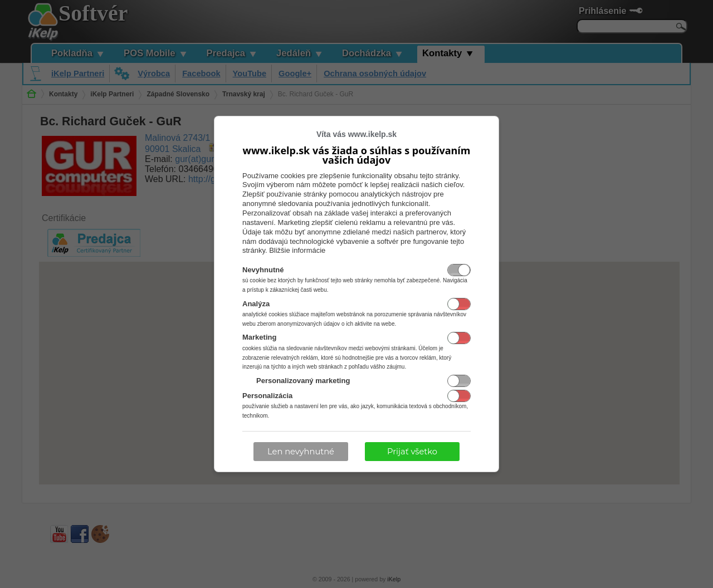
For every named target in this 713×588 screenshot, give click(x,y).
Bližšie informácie (297, 250)
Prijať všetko (412, 452)
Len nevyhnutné (301, 452)
